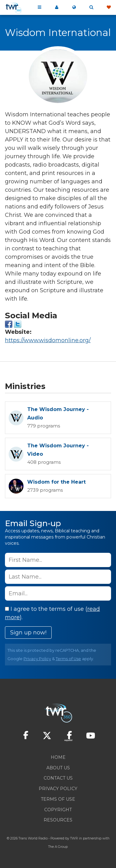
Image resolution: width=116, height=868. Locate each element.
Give (109, 7)
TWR (74, 838)
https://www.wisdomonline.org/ (48, 340)
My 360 (57, 7)
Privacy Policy (37, 659)
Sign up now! (28, 633)
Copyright (58, 810)
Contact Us (58, 778)
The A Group (58, 847)
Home (58, 757)
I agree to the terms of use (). (52, 613)
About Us (58, 768)
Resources (58, 820)
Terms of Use (68, 659)
